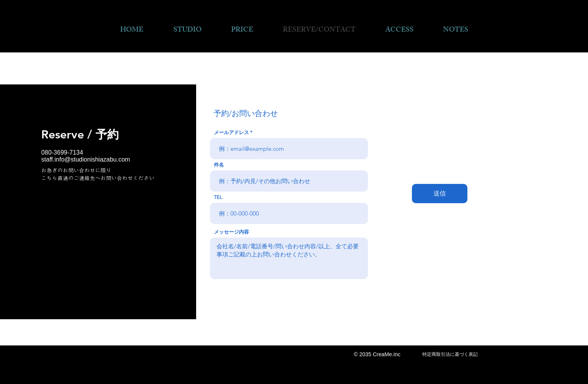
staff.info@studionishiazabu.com (86, 159)
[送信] (440, 194)
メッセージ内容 (231, 232)
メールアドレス (231, 132)
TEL (218, 197)
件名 (219, 165)
